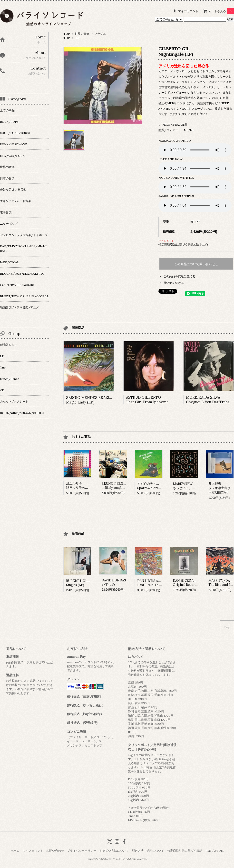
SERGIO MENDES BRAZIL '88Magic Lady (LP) (92, 400)
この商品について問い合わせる (196, 264)
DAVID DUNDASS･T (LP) (114, 582)
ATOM (219, 851)
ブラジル (100, 34)
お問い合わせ (55, 851)
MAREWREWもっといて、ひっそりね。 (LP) (195, 486)
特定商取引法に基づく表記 (185, 851)
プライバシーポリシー (82, 851)
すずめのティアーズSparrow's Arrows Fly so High (160, 486)
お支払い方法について (114, 851)
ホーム (15, 851)
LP (78, 38)
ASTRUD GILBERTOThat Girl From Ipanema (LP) (151, 400)
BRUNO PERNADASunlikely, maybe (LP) (117, 486)
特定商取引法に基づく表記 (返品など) (183, 244)
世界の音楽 (82, 34)
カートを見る (221, 11)
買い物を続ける (174, 283)
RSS (208, 851)
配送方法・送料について (148, 851)
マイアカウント (188, 11)
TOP (67, 34)
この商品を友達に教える (179, 276)
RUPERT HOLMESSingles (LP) (80, 583)
